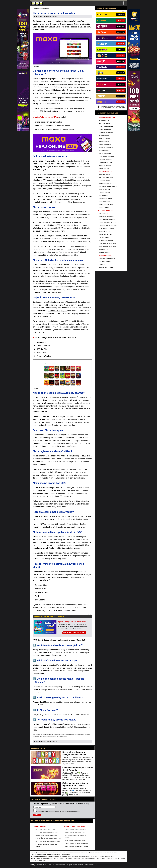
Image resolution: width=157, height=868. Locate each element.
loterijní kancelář (40, 164)
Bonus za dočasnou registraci (107, 219)
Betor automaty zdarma (105, 201)
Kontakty (33, 865)
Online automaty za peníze (106, 177)
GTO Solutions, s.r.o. (92, 865)
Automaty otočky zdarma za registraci (109, 222)
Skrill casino (102, 264)
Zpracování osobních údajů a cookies (58, 865)
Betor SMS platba (104, 150)
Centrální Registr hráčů (105, 261)
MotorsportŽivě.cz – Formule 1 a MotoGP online (48, 838)
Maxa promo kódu (78, 490)
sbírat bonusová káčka (68, 255)
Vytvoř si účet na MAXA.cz (47, 117)
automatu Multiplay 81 (57, 311)
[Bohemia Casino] (23, 69)
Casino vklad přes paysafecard (107, 258)
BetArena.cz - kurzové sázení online (45, 829)
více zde (66, 737)
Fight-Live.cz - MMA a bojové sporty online (47, 832)
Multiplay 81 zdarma (104, 174)
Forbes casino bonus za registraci (108, 225)
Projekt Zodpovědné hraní (103, 858)
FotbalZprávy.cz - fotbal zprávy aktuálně (46, 835)
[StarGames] (134, 69)
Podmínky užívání (42, 865)
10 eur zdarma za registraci (106, 228)
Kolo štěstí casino (104, 195)
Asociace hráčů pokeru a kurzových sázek (84, 858)
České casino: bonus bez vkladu (108, 243)
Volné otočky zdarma (105, 252)
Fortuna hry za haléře (105, 192)
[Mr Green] (23, 130)
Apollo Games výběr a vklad (106, 156)
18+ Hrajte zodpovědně (76, 865)
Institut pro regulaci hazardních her (63, 858)
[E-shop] (134, 130)
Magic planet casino (104, 138)
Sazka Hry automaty (104, 189)
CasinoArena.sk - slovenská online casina (76, 843)
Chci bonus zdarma (104, 237)
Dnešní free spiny (104, 213)
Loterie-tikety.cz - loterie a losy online (75, 832)
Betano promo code (104, 120)
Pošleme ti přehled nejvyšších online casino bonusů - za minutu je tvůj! (61, 804)
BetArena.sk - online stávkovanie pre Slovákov (48, 841)
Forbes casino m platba (105, 159)
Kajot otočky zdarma (104, 231)
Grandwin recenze (104, 141)
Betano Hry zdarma (104, 207)
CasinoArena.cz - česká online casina (75, 829)
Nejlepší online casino (105, 129)
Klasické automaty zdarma (106, 204)
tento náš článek (69, 446)
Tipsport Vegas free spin (105, 234)
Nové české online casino (106, 132)
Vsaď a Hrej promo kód (105, 165)
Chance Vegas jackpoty (105, 153)
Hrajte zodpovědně (37, 734)
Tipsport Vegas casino (105, 144)
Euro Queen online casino (106, 147)
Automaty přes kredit (105, 180)
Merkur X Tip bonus (104, 249)
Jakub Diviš (54, 17)
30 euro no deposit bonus (106, 240)
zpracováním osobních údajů (52, 811)
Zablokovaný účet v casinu (106, 162)
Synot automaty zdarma (105, 198)
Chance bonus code (104, 123)
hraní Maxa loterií (57, 231)
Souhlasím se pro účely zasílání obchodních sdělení (58, 811)
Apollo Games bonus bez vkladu (108, 246)
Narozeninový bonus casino (106, 216)
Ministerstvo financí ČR (47, 858)
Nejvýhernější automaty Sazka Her (108, 186)
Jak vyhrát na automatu (105, 183)
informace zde (65, 854)
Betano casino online (105, 135)
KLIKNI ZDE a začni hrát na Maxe (74, 633)
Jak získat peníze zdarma (106, 267)
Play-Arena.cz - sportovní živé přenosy (76, 840)
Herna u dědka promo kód (106, 126)
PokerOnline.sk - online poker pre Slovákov (77, 846)
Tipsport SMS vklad (104, 168)
